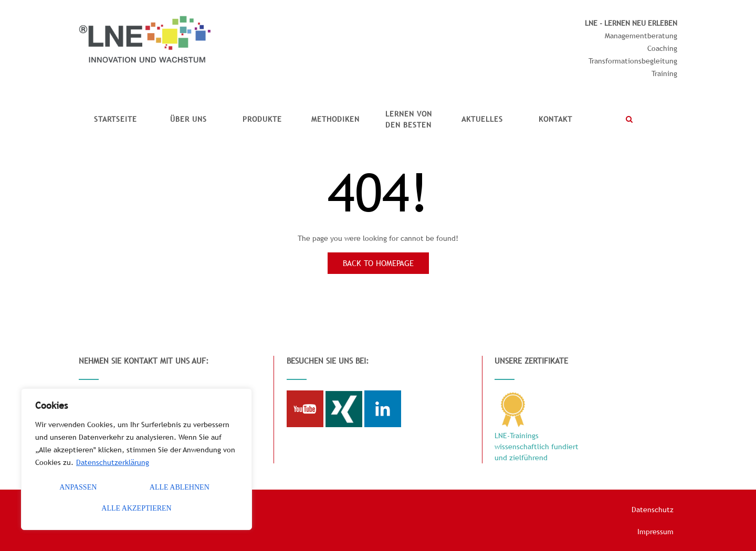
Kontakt (555, 119)
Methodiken (335, 119)
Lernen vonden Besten (409, 119)
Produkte (262, 119)
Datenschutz (653, 510)
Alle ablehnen (180, 487)
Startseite (115, 119)
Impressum (655, 532)
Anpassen (78, 487)
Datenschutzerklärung (113, 462)
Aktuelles (482, 119)
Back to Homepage (378, 263)
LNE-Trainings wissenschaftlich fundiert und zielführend (537, 447)
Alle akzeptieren (136, 508)
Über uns (188, 119)
